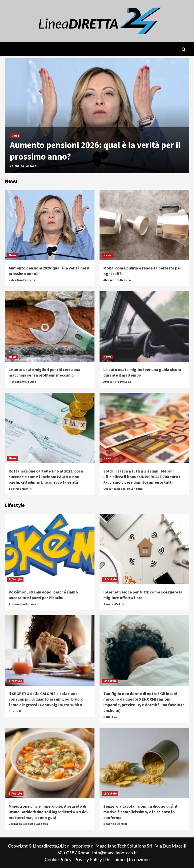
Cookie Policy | (59, 859)
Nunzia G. (15, 711)
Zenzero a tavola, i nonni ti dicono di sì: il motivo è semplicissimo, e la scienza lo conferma (140, 812)
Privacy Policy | (89, 859)
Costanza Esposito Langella (123, 489)
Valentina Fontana (23, 166)
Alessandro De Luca (117, 280)
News (15, 136)
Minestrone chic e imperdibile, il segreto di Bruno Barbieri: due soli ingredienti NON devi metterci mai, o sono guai (49, 812)
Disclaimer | (117, 859)
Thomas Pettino (115, 604)
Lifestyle (15, 579)
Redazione (139, 859)
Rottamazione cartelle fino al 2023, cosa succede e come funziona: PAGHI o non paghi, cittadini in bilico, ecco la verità (46, 477)
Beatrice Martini (20, 489)
